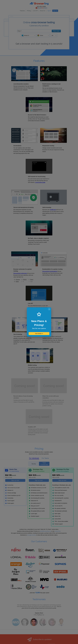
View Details (39, 334)
